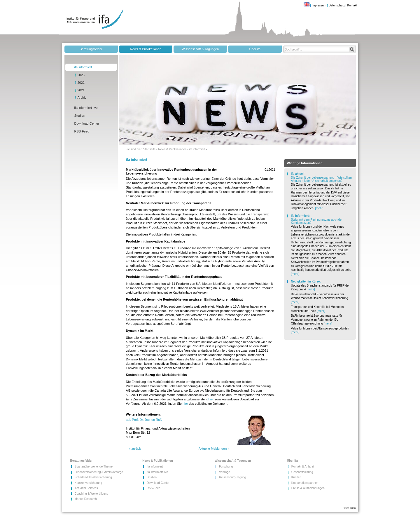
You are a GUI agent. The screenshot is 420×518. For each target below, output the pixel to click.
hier (211, 399)
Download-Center (87, 123)
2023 (81, 75)
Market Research (83, 499)
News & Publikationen (146, 49)
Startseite (149, 149)
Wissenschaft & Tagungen (200, 49)
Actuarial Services (83, 488)
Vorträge (225, 472)
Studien (80, 116)
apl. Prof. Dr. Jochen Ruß (144, 420)
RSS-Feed (82, 131)
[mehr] (319, 208)
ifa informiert (83, 67)
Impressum (319, 5)
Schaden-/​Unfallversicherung (83, 477)
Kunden (296, 477)
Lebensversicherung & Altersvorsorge (83, 472)
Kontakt (352, 5)
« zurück (135, 449)
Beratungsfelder (91, 49)
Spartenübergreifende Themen (83, 466)
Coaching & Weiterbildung (83, 494)
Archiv (82, 97)
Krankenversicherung (83, 483)
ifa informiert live (86, 108)
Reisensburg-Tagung (228, 477)
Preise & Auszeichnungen (300, 488)
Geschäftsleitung (300, 472)
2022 (81, 83)
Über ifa (255, 49)
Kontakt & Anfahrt (300, 466)
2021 (81, 90)
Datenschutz (337, 5)
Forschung (226, 466)
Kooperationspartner (300, 483)
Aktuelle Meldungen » (214, 449)
